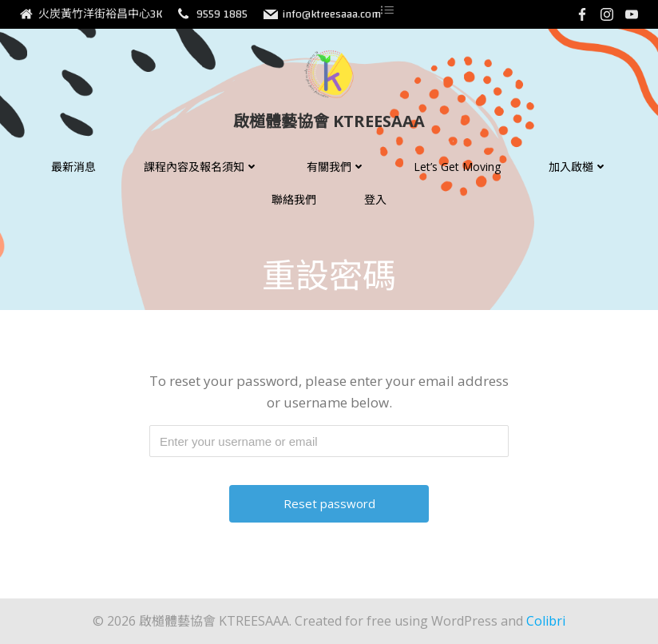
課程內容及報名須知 (201, 167)
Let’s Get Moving (457, 167)
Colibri (546, 621)
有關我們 (336, 167)
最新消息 (73, 167)
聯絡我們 (294, 199)
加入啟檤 (578, 167)
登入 (375, 199)
